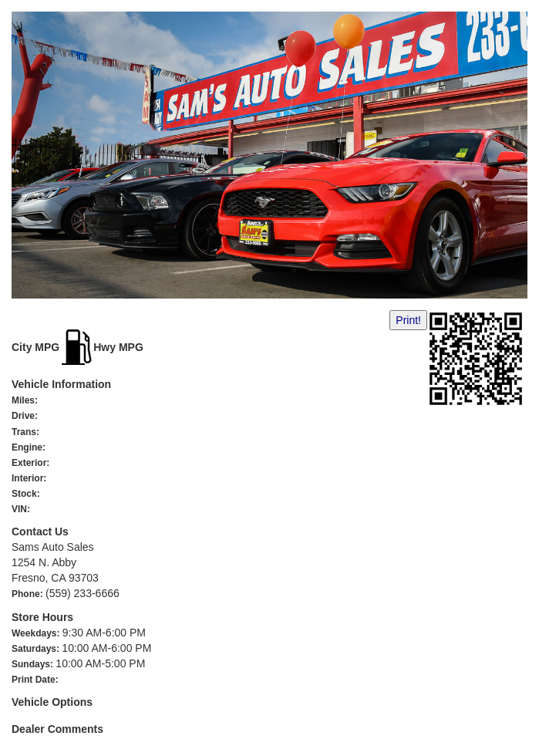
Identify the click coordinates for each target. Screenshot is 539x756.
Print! (408, 320)
